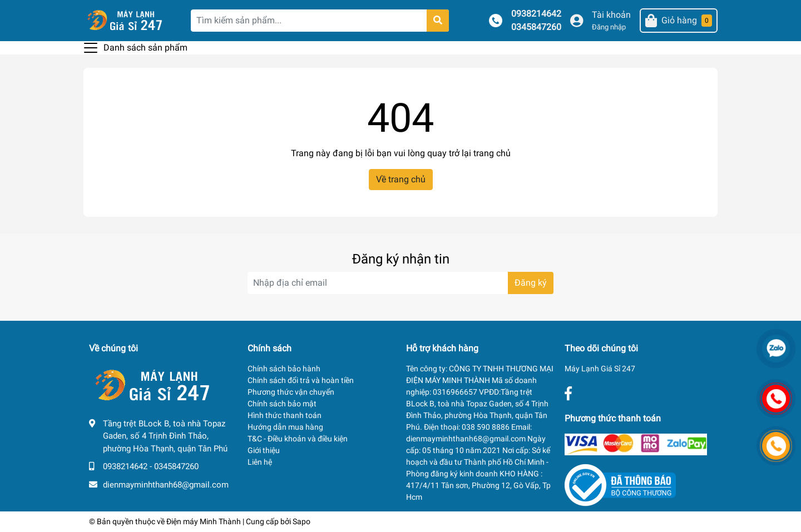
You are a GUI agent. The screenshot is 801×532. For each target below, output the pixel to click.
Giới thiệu (264, 450)
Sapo (301, 521)
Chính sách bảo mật (282, 404)
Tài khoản (611, 15)
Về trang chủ (401, 179)
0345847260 (536, 27)
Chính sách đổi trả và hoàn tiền (301, 380)
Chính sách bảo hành (284, 369)
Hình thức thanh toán (285, 415)
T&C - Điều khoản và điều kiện (298, 439)
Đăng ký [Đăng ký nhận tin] (531, 283)
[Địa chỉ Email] (400, 283)
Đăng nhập (609, 27)
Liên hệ (260, 462)
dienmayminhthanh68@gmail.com (166, 485)
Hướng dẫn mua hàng (285, 427)
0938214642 (536, 14)
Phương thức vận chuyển (291, 392)
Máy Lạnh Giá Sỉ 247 (600, 369)
